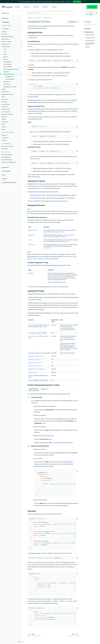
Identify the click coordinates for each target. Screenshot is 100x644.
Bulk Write (6, 59)
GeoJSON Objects (10, 79)
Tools (3, 175)
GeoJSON (66, 230)
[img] (85, 25)
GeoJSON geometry (67, 235)
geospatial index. (62, 282)
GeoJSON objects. (33, 97)
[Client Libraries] (11, 39)
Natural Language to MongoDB (11, 69)
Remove (6, 57)
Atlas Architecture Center (9, 183)
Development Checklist (7, 114)
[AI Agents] (11, 140)
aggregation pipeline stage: (62, 265)
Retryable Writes (7, 62)
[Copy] (77, 61)
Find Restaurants (10, 77)
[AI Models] (11, 135)
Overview (4, 32)
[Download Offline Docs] (19, 641)
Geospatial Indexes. (62, 201)
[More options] (77, 22)
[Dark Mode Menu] (96, 13)
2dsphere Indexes (33, 113)
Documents (4, 34)
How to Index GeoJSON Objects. (63, 443)
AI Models (4, 179)
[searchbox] (51, 13)
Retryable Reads (7, 64)
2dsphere (46, 232)
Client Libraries (6, 171)
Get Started (92, 7)
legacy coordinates (37, 333)
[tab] (34, 389)
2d (51, 237)
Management (5, 168)
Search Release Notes (7, 160)
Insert (5, 49)
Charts (3, 124)
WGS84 (35, 102)
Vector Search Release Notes (9, 162)
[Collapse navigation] (23, 642)
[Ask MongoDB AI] (90, 13)
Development (5, 22)
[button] (11, 29)
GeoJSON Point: (47, 80)
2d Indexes (70, 109)
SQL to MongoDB (8, 67)
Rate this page (88, 22)
